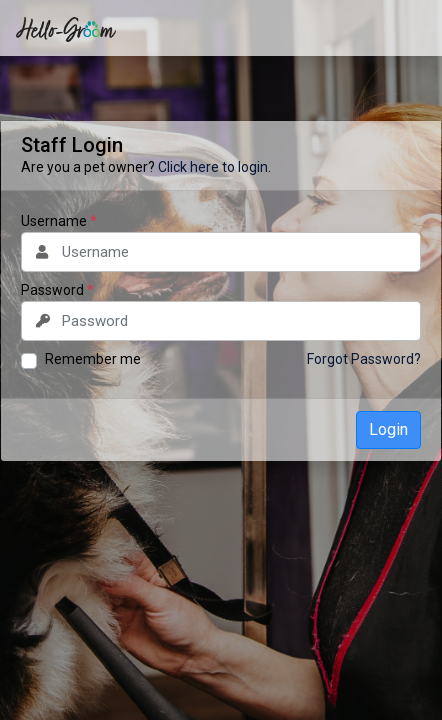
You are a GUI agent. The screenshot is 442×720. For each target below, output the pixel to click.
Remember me (93, 359)
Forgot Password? (364, 359)
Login (388, 429)
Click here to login (213, 167)
